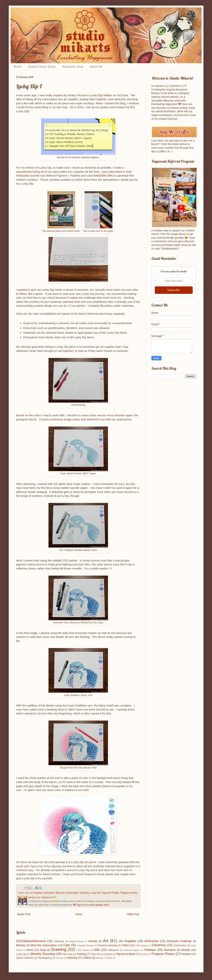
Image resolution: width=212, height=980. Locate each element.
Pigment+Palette (110, 893)
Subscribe (174, 290)
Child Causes (141, 945)
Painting (82, 954)
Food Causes (83, 950)
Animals (93, 941)
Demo (30, 950)
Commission (180, 945)
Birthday (21, 945)
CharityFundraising (107, 945)
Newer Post (24, 914)
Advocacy (59, 941)
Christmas (159, 945)
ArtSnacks (23, 176)
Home (18, 67)
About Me (96, 67)
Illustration (170, 950)
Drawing (85, 893)
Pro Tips (144, 954)
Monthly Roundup (43, 954)
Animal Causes (76, 941)
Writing (99, 958)
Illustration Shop (73, 67)
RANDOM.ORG (103, 176)
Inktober (186, 950)
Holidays (150, 950)
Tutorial (59, 958)
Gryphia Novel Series (42, 67)
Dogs (43, 950)
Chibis (125, 945)
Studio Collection (25, 958)
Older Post (133, 914)
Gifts (97, 950)
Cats (66, 945)
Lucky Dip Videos (101, 95)
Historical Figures (132, 950)
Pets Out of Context (102, 954)
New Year (68, 954)
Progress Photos (129, 893)
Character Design (85, 945)
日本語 (109, 958)
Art (27, 893)
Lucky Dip (95, 893)
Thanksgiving (45, 958)
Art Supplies (36, 893)
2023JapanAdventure (31, 941)
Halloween (113, 950)
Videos (87, 958)
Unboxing (72, 958)
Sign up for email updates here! (93, 905)
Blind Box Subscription (67, 893)
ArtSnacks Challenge (179, 941)
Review (186, 954)
